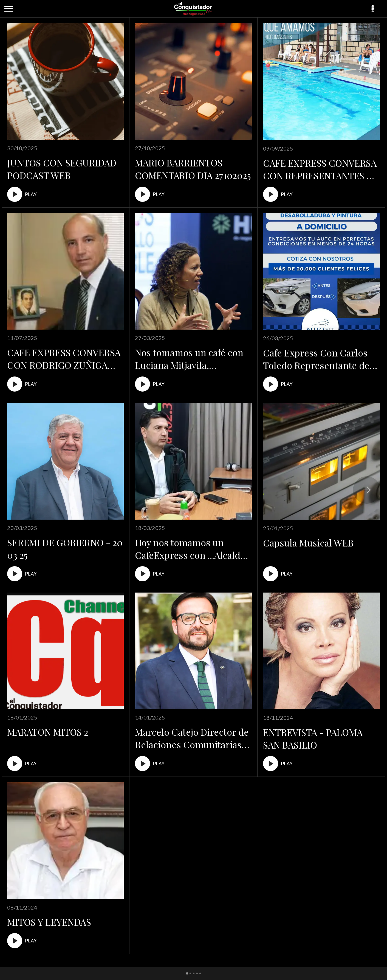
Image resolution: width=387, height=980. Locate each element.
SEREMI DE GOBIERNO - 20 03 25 (65, 549)
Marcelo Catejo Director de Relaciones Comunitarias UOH (192, 738)
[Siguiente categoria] (367, 490)
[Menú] (9, 9)
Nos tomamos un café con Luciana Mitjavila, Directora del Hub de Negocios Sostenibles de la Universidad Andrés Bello (191, 359)
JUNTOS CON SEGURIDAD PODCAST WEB (62, 169)
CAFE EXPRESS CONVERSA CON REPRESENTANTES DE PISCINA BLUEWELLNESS (321, 169)
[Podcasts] (373, 9)
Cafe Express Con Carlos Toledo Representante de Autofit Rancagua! (316, 359)
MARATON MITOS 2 (48, 732)
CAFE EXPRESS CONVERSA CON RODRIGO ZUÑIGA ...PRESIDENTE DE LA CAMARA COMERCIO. (64, 359)
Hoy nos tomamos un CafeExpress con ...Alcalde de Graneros (190, 549)
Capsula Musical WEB (308, 543)
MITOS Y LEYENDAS (49, 922)
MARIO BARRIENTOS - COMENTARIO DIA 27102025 (193, 169)
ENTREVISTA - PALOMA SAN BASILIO (313, 738)
